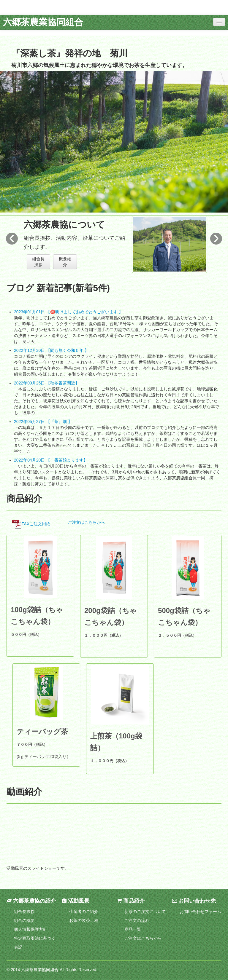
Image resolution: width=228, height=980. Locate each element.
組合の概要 (24, 920)
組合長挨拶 (38, 262)
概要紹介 (65, 262)
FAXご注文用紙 (31, 524)
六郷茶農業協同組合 (43, 22)
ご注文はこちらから (86, 522)
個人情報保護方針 (31, 929)
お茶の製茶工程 (84, 920)
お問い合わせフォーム (200, 912)
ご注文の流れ (137, 920)
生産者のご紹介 (84, 912)
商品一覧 (133, 929)
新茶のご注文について (145, 912)
